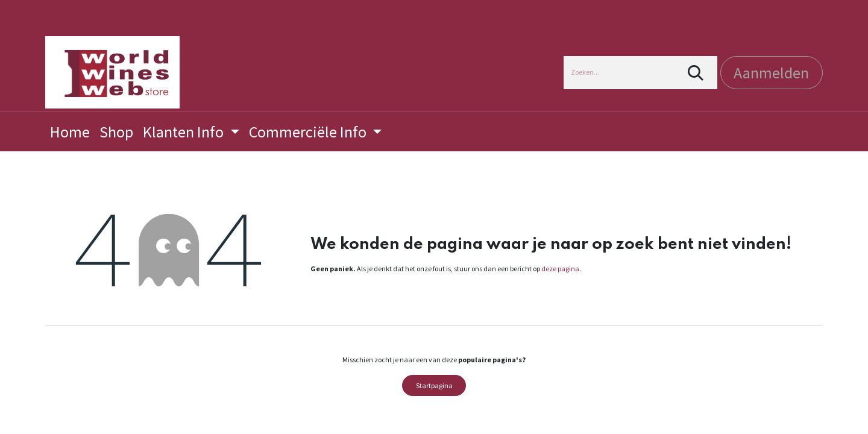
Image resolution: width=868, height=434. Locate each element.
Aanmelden (771, 73)
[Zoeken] (696, 73)
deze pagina (560, 269)
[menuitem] (70, 132)
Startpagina (434, 385)
